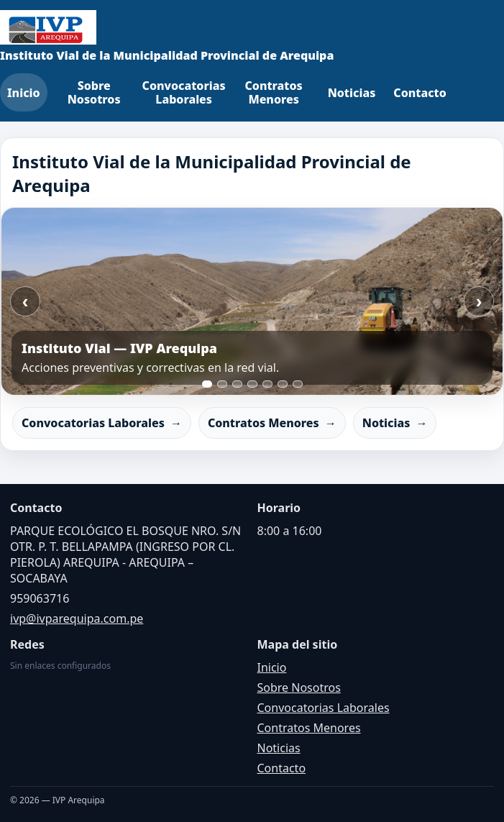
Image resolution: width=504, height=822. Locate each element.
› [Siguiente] (479, 301)
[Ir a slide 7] (298, 384)
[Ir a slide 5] (267, 384)
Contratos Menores (274, 92)
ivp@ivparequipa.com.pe (77, 618)
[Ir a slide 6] (283, 384)
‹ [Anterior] (26, 301)
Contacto (420, 93)
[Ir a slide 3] (237, 384)
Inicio (24, 93)
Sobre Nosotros (94, 92)
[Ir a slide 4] (252, 384)
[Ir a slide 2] (222, 384)
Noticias (352, 93)
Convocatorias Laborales (184, 92)
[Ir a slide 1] (207, 384)
